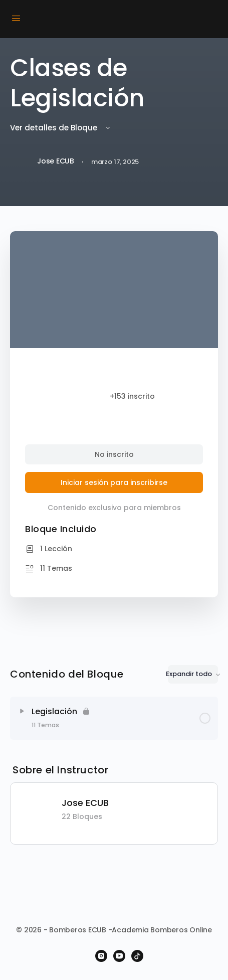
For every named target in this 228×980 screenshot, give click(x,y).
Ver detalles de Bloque (61, 128)
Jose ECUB (85, 803)
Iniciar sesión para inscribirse (114, 482)
